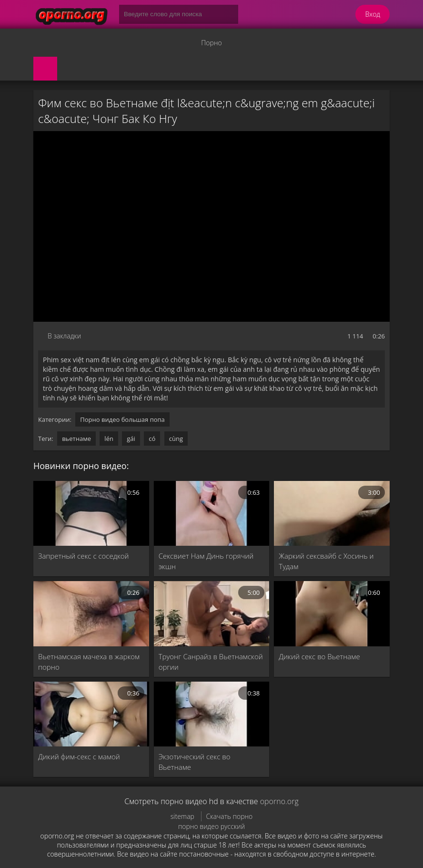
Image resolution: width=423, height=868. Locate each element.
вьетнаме (76, 439)
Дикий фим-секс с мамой (79, 756)
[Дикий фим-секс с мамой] (91, 714)
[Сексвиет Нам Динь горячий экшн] (212, 513)
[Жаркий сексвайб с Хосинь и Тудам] (332, 513)
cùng (176, 439)
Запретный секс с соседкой (84, 556)
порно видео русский (211, 826)
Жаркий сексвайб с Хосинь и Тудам (326, 561)
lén (109, 439)
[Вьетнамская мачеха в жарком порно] (91, 613)
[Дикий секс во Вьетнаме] (332, 613)
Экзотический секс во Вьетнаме (195, 762)
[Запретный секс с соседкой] (91, 513)
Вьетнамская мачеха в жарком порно (89, 662)
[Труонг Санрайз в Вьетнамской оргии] (212, 613)
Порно (211, 43)
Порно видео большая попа (122, 419)
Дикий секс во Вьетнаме (319, 656)
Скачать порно (230, 816)
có (152, 439)
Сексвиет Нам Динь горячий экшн (206, 561)
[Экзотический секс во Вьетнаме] (212, 714)
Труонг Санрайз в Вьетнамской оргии (211, 662)
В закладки (64, 336)
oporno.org (279, 801)
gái (131, 439)
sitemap (182, 816)
